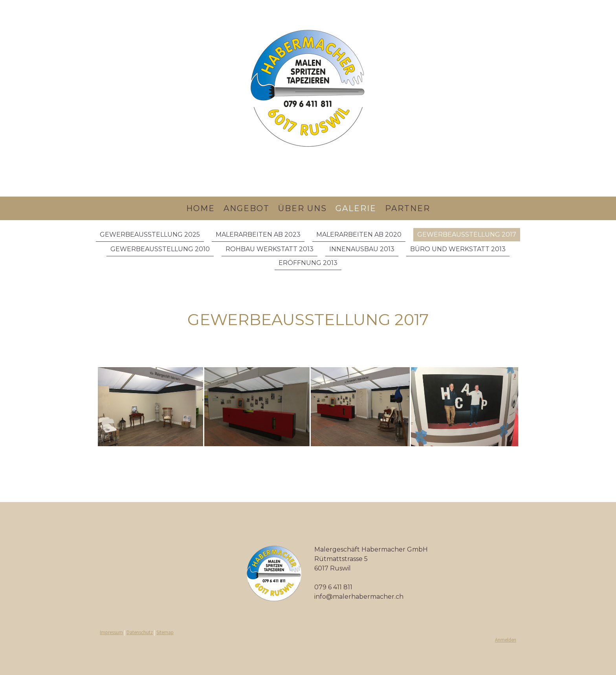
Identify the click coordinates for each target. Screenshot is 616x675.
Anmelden (506, 640)
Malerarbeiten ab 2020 (359, 235)
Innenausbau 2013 (362, 249)
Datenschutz (140, 632)
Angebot (247, 208)
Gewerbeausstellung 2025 (150, 235)
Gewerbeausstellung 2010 (160, 249)
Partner (408, 208)
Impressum (111, 632)
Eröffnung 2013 (308, 263)
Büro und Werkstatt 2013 (458, 249)
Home (201, 208)
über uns (302, 208)
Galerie (356, 208)
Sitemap (165, 632)
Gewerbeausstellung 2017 (467, 235)
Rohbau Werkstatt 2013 (269, 249)
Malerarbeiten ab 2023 (258, 235)
